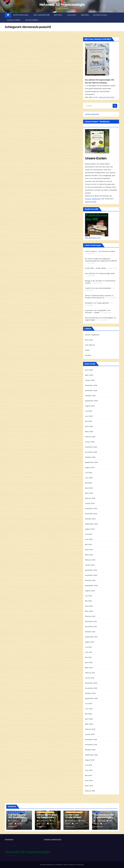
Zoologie (72, 15)
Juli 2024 (89, 473)
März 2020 (89, 724)
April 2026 (89, 370)
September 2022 (91, 585)
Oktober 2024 (90, 457)
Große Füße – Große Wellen (73, 816)
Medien (96, 812)
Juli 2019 (88, 765)
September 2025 (91, 401)
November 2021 (91, 627)
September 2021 (91, 637)
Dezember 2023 (91, 509)
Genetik (88, 355)
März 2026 (89, 375)
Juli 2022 (89, 596)
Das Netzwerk (32, 20)
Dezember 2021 (91, 621)
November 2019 (91, 745)
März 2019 (89, 786)
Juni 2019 (89, 770)
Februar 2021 (90, 673)
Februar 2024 (90, 498)
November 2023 (91, 514)
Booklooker (96, 199)
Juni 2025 (89, 416)
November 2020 (91, 688)
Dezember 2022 (91, 570)
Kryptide (58, 15)
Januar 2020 (90, 734)
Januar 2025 (90, 442)
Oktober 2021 (90, 632)
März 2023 (89, 555)
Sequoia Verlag (91, 202)
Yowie (87, 350)
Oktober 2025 (90, 396)
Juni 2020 (89, 709)
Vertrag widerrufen (92, 114)
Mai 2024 (89, 483)
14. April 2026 (15, 821)
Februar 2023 (90, 560)
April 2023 (89, 550)
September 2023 (91, 524)
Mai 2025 (89, 421)
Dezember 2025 (91, 385)
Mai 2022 (89, 601)
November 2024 (91, 452)
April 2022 (89, 606)
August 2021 (90, 642)
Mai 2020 (89, 714)
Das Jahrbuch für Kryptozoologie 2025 (100, 273)
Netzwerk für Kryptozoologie (62, 5)
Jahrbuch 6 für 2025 (107, 97)
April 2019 (89, 781)
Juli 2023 (89, 534)
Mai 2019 (88, 775)
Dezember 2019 (91, 739)
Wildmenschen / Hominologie (45, 812)
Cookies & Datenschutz (53, 839)
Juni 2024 (89, 478)
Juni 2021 (89, 652)
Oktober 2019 (90, 750)
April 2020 (89, 719)
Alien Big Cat (90, 345)
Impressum (9, 839)
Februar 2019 (90, 791)
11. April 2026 (44, 821)
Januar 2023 (90, 565)
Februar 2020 (90, 729)
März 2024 (89, 493)
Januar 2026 (90, 380)
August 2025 (90, 406)
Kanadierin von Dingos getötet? (97, 303)
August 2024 (90, 467)
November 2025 (91, 390)
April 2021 (89, 662)
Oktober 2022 (90, 580)
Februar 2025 (90, 437)
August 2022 (90, 591)
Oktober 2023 (90, 519)
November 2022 (91, 575)
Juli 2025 (89, 411)
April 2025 (89, 426)
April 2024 (89, 488)
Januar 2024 (90, 503)
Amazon (88, 199)
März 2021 (89, 668)
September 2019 (91, 755)
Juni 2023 (89, 539)
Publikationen (14, 20)
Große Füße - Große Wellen (96, 268)
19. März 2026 (72, 821)
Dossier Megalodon (92, 335)
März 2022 (89, 611)
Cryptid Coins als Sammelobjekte (98, 288)
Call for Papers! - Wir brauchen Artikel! (100, 251)
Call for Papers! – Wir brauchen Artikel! (18, 817)
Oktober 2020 (90, 693)
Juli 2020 (89, 704)
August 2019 (90, 760)
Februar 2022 (90, 616)
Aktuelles (12, 812)
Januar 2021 (90, 678)
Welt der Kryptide (42, 15)
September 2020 (91, 698)
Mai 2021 (88, 657)
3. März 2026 (101, 821)
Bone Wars (89, 340)
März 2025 (89, 432)
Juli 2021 (88, 647)
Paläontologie (100, 15)
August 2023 (90, 529)
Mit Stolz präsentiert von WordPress (51, 865)
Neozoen (85, 15)
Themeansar (80, 865)
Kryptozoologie (21, 15)
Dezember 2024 (91, 447)
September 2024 (91, 462)
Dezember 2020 (91, 683)
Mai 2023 (89, 544)
